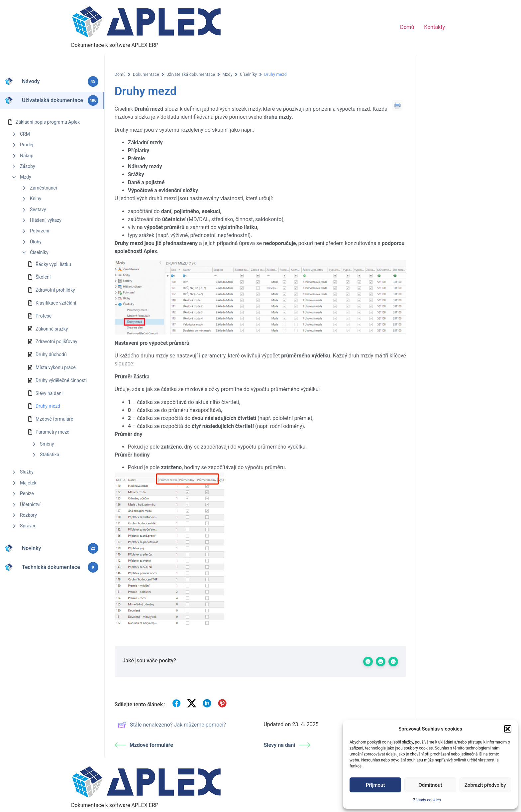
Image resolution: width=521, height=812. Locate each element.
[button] (508, 729)
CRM (25, 134)
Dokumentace (146, 74)
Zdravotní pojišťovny (56, 341)
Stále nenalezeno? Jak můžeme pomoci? (172, 725)
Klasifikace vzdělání (56, 303)
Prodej (27, 145)
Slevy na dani (49, 393)
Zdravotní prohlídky (55, 290)
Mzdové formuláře (54, 419)
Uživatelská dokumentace (191, 74)
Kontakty (434, 27)
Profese (44, 316)
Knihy (36, 199)
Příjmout (375, 785)
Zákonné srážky (52, 329)
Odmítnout (430, 785)
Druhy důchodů (51, 354)
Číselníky (39, 252)
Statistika (50, 455)
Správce (28, 526)
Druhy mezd (48, 406)
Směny (47, 444)
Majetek (28, 483)
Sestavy (38, 209)
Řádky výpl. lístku (53, 264)
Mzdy (26, 177)
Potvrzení (40, 231)
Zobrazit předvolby (485, 785)
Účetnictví (30, 504)
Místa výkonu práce (56, 367)
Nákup (27, 156)
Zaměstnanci (43, 188)
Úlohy (36, 242)
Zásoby (28, 166)
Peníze (27, 493)
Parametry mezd (52, 432)
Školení (43, 277)
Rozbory (28, 515)
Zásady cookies (427, 800)
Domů (407, 27)
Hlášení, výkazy (46, 220)
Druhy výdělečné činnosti (61, 380)
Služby (27, 472)
